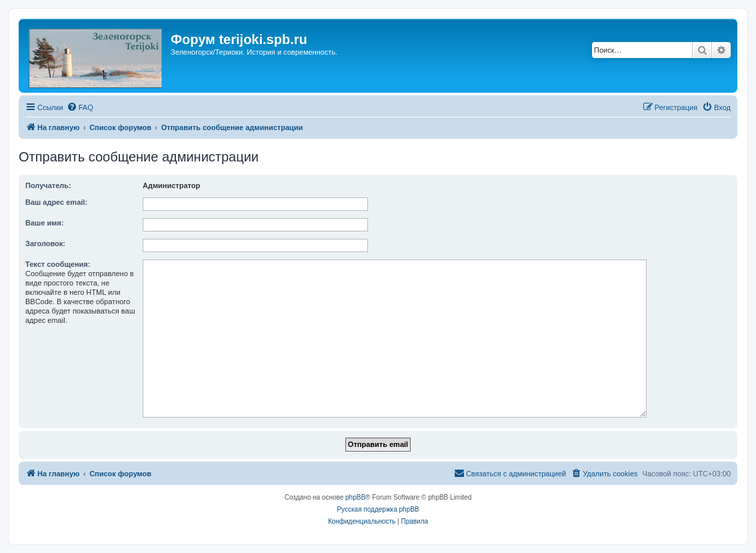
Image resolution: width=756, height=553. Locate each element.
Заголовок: (45, 243)
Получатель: (48, 185)
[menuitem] (80, 107)
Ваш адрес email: (56, 202)
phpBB (355, 497)
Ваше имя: (44, 223)
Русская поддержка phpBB (378, 509)
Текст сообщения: (58, 264)
